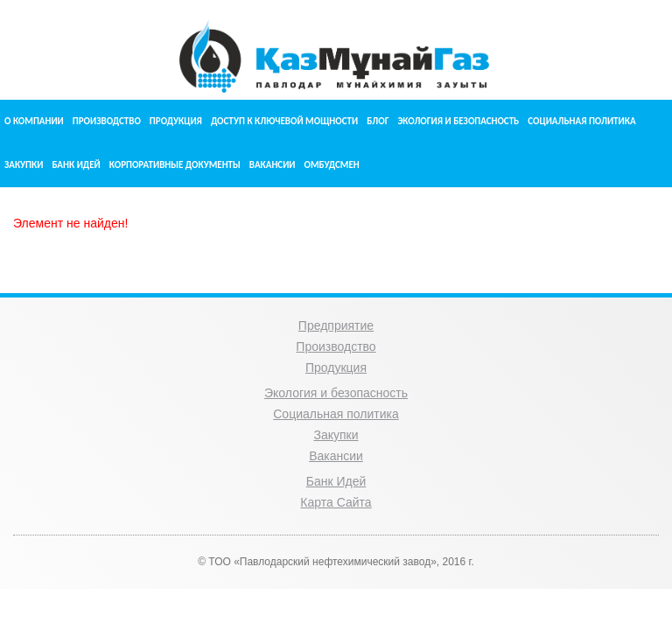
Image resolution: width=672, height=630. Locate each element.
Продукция (176, 121)
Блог (378, 121)
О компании (34, 121)
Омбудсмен (332, 165)
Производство (107, 121)
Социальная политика (581, 121)
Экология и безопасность (458, 121)
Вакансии (273, 165)
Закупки (24, 165)
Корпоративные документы (175, 165)
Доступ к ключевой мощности (284, 121)
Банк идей (76, 165)
